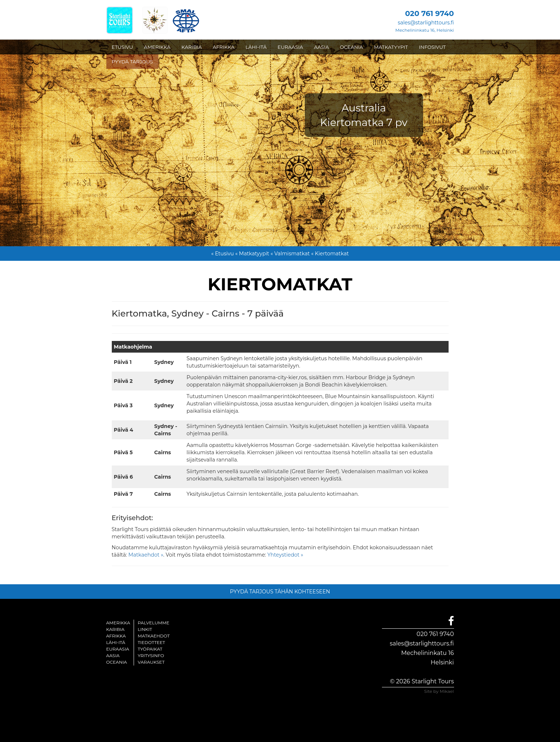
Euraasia (118, 649)
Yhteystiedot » (285, 555)
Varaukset (151, 662)
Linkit (145, 629)
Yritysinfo (151, 655)
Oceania (117, 662)
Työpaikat (150, 649)
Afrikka (116, 636)
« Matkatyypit (252, 254)
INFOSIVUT (433, 47)
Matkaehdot (154, 636)
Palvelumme (153, 623)
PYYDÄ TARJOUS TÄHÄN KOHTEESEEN (280, 592)
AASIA (321, 47)
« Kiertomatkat (330, 254)
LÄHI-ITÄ (256, 47)
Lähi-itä (116, 642)
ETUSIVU (123, 47)
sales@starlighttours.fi (426, 23)
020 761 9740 (435, 634)
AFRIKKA (224, 47)
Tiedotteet (151, 642)
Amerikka (118, 623)
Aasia (113, 655)
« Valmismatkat (290, 254)
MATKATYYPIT (391, 47)
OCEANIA (351, 47)
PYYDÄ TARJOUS (132, 62)
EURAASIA (290, 47)
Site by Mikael (439, 691)
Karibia (115, 629)
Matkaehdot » (146, 555)
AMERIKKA (157, 47)
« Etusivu (222, 254)
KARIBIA (192, 47)
